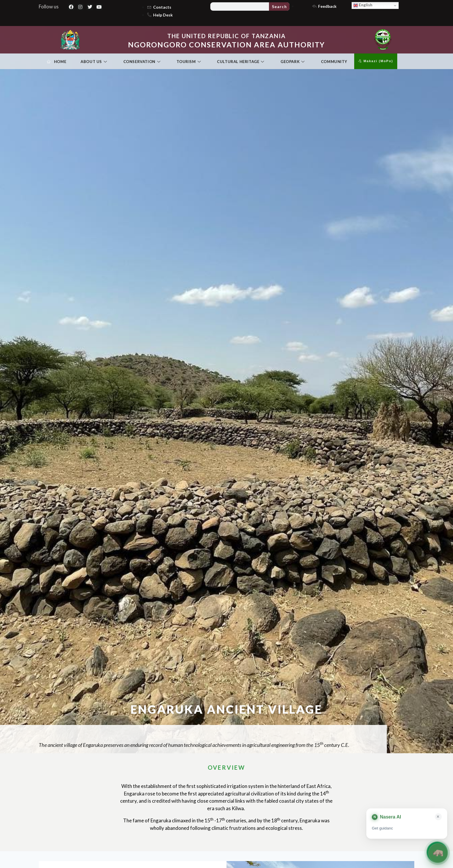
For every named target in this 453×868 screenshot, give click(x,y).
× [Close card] (438, 817)
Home (56, 62)
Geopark (293, 62)
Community (334, 62)
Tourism (189, 62)
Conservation (142, 62)
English (363, 5)
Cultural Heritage (241, 62)
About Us (94, 62)
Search (279, 7)
